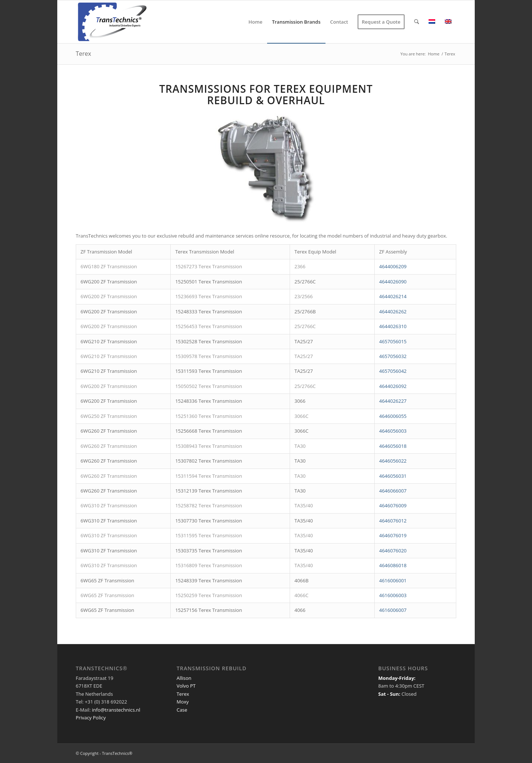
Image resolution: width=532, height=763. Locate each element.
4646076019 (393, 535)
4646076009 (393, 505)
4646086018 (393, 565)
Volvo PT (186, 686)
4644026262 (393, 311)
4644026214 (393, 296)
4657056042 (393, 371)
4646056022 (393, 461)
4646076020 (393, 551)
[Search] (417, 22)
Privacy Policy (91, 718)
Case (182, 710)
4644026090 (393, 282)
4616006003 (393, 595)
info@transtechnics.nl (116, 710)
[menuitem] (256, 22)
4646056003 (393, 431)
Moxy (183, 702)
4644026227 (393, 401)
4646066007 (393, 491)
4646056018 (393, 446)
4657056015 (393, 341)
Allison (184, 678)
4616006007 (393, 610)
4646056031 (393, 476)
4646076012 (393, 521)
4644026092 (393, 386)
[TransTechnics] (116, 22)
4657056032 (393, 356)
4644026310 (393, 326)
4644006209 (393, 266)
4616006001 (393, 580)
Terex (83, 54)
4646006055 (393, 416)
